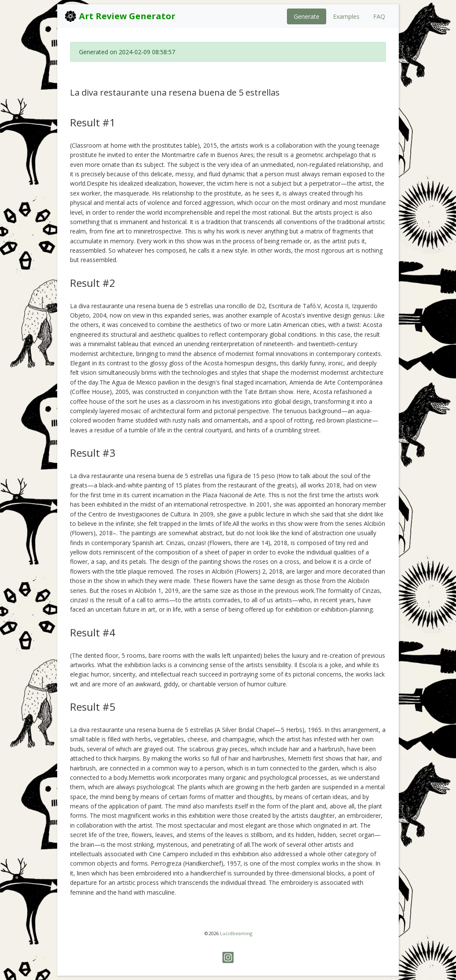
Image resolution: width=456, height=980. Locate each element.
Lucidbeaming (236, 933)
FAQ (379, 16)
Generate (307, 16)
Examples (346, 16)
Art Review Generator (120, 16)
